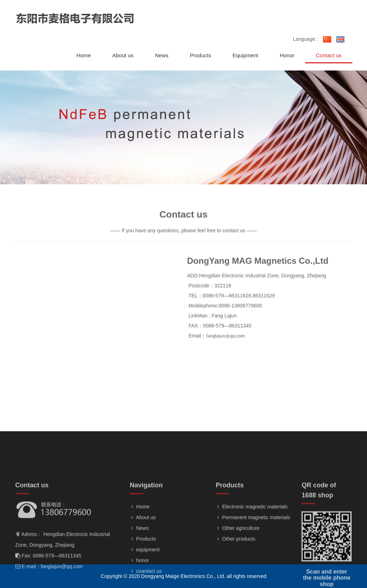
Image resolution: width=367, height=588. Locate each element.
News (139, 560)
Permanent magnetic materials (253, 549)
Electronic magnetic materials (252, 539)
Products (143, 571)
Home (139, 539)
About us (143, 549)
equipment (144, 582)
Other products (235, 571)
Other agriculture (237, 560)
